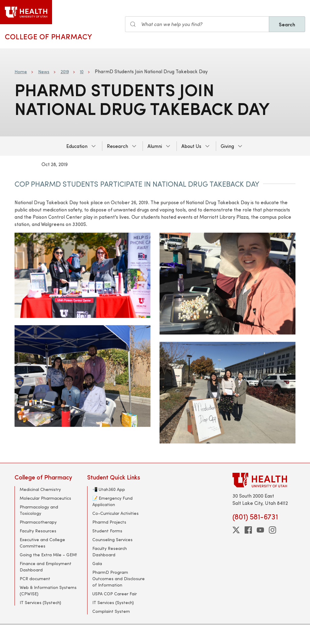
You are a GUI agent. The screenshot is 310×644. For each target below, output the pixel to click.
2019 (65, 72)
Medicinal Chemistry (40, 489)
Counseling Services (112, 539)
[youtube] (260, 530)
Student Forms (107, 531)
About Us (191, 146)
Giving (227, 146)
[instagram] (272, 530)
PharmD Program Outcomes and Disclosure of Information (119, 579)
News (44, 72)
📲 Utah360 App (109, 489)
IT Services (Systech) (40, 602)
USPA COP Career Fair (115, 594)
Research (117, 146)
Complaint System (111, 611)
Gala (97, 563)
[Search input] (197, 24)
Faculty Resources (38, 531)
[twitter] (236, 530)
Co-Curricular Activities (115, 513)
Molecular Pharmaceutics (45, 498)
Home (21, 72)
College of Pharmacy (48, 36)
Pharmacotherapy (38, 522)
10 (82, 72)
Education (77, 146)
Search (287, 24)
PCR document (35, 579)
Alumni (155, 146)
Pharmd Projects (109, 522)
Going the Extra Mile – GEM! (48, 555)
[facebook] (248, 530)
